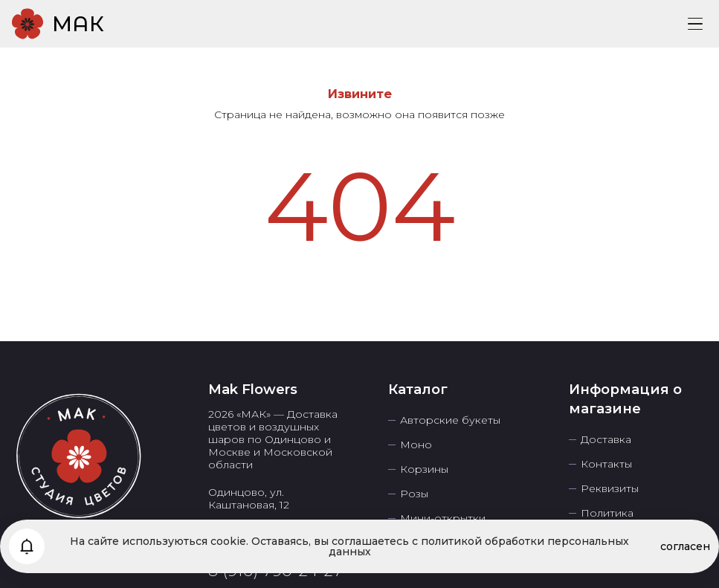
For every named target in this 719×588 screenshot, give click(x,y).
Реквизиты (610, 489)
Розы (414, 494)
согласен (685, 546)
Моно (416, 445)
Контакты (606, 464)
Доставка (606, 440)
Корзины (424, 469)
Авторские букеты (450, 420)
